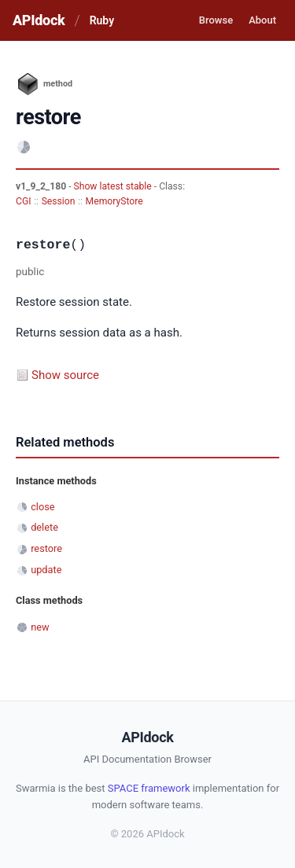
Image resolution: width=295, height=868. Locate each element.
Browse (216, 20)
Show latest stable (114, 186)
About (262, 20)
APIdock (39, 20)
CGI (23, 201)
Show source (65, 375)
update (46, 570)
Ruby (102, 20)
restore (46, 548)
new (40, 627)
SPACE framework (149, 788)
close (42, 507)
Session (59, 201)
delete (44, 527)
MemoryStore (114, 201)
